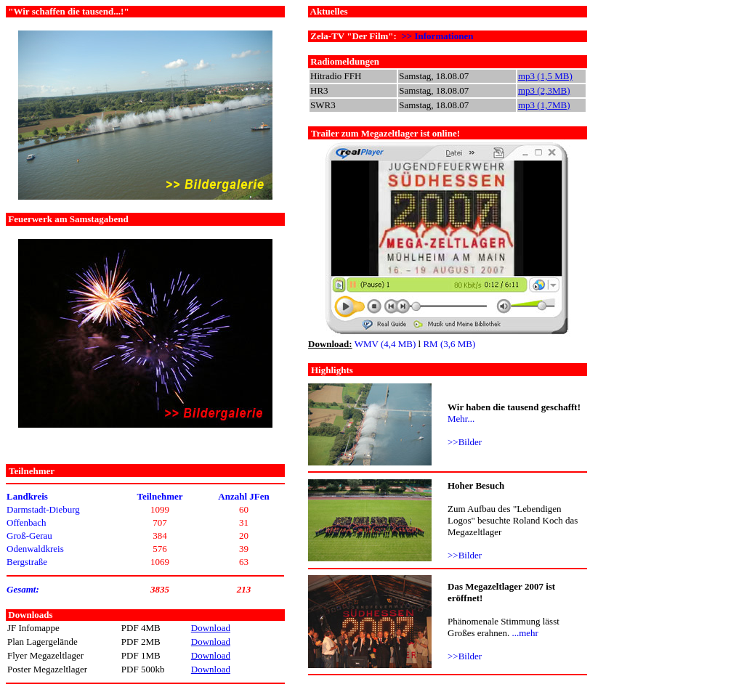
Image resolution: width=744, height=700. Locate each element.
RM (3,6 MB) (449, 344)
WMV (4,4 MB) (385, 344)
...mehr (525, 633)
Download (211, 628)
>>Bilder (465, 442)
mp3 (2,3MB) (544, 90)
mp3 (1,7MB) (544, 105)
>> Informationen (437, 36)
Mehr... (461, 419)
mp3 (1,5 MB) (545, 76)
